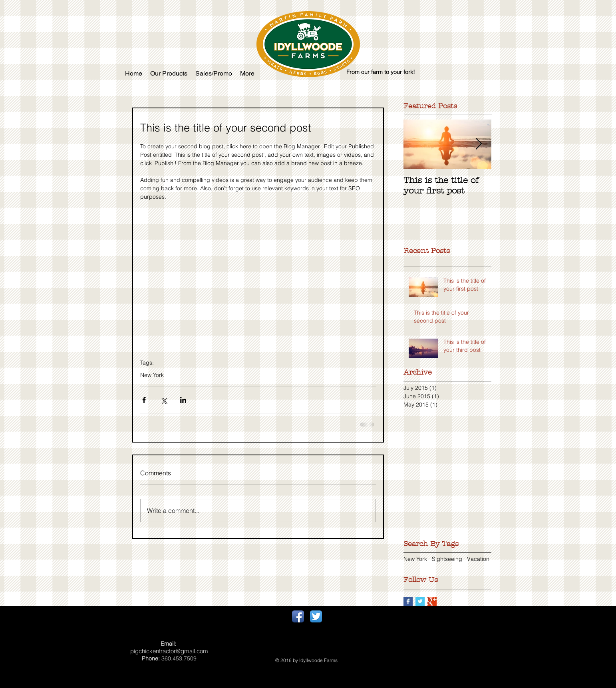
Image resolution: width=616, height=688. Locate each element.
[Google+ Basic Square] (432, 601)
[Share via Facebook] (144, 400)
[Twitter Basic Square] (420, 601)
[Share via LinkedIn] (183, 400)
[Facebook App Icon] (298, 616)
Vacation (478, 559)
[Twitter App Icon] (316, 616)
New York (152, 375)
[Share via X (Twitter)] (164, 400)
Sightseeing (447, 559)
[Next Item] (479, 144)
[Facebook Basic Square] (408, 601)
